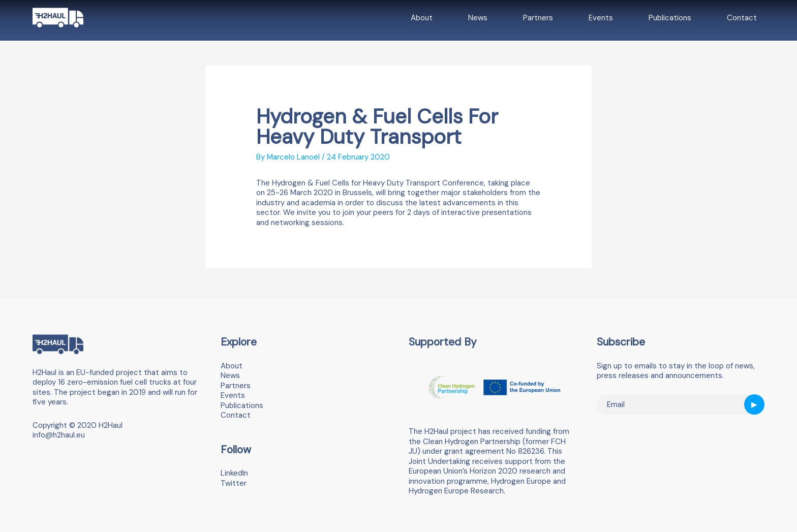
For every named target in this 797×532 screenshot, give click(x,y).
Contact (742, 18)
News (478, 18)
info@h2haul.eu (59, 435)
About (422, 18)
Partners (538, 18)
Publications (670, 18)
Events (601, 18)
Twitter (234, 483)
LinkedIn (234, 473)
